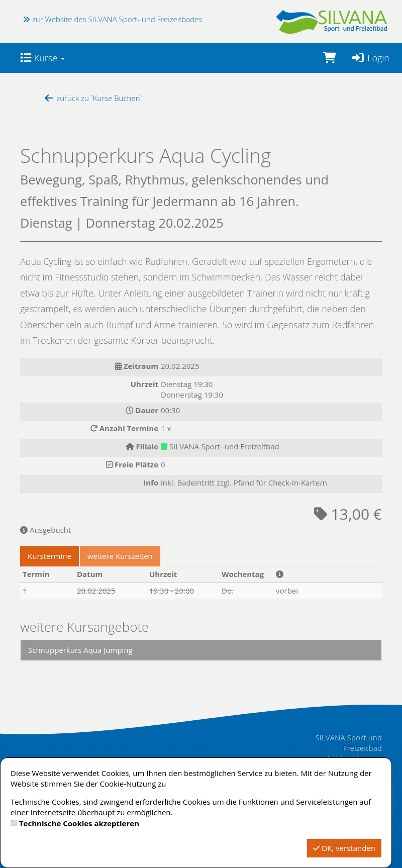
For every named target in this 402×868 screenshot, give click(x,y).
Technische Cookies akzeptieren (79, 823)
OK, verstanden (344, 848)
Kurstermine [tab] (49, 556)
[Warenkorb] (329, 58)
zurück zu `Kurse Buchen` (92, 98)
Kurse (42, 58)
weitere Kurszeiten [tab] (120, 556)
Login (370, 58)
